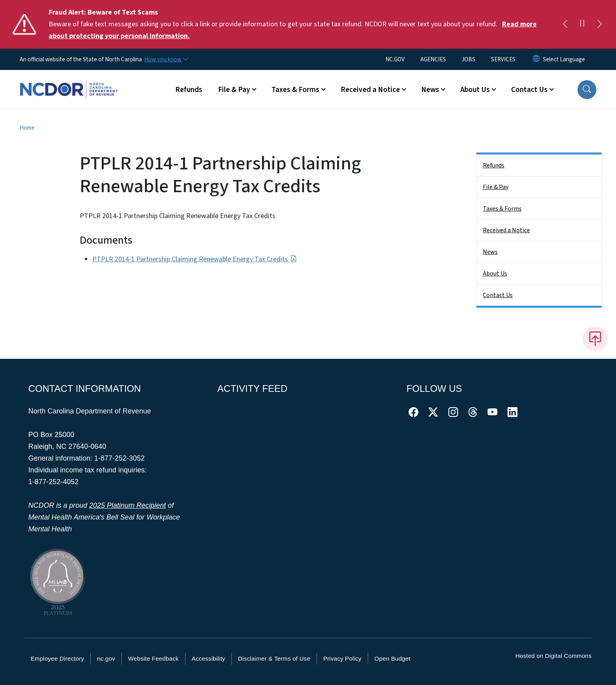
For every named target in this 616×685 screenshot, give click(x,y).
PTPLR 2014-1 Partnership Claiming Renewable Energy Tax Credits (195, 259)
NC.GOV (395, 59)
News (490, 252)
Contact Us (498, 295)
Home (27, 128)
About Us (495, 274)
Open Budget (392, 658)
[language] (564, 59)
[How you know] (166, 59)
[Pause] (582, 24)
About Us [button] (475, 90)
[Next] (599, 24)
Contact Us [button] (529, 90)
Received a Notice (506, 230)
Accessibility (208, 658)
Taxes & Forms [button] (295, 90)
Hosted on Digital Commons (554, 656)
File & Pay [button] (234, 90)
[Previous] (565, 24)
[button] (587, 90)
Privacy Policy (342, 658)
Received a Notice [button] (370, 90)
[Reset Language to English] (536, 59)
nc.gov (106, 658)
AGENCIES (433, 59)
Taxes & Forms (502, 209)
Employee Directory (57, 658)
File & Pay (496, 187)
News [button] (430, 90)
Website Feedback (153, 658)
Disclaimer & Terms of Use (274, 658)
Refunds (189, 90)
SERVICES (503, 59)
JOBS (468, 59)
